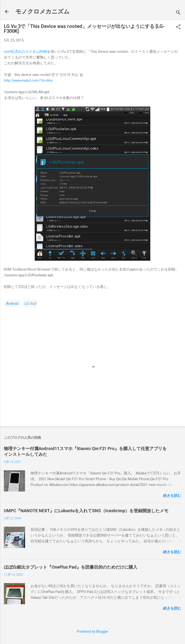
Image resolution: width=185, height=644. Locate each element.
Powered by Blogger (93, 631)
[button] (178, 27)
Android (12, 304)
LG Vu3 (30, 304)
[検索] (178, 13)
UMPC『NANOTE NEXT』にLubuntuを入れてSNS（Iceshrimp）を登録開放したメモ (86, 511)
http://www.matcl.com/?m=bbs (28, 80)
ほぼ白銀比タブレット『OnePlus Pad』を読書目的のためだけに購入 (71, 567)
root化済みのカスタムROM (25, 52)
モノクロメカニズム (43, 12)
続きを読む (172, 496)
